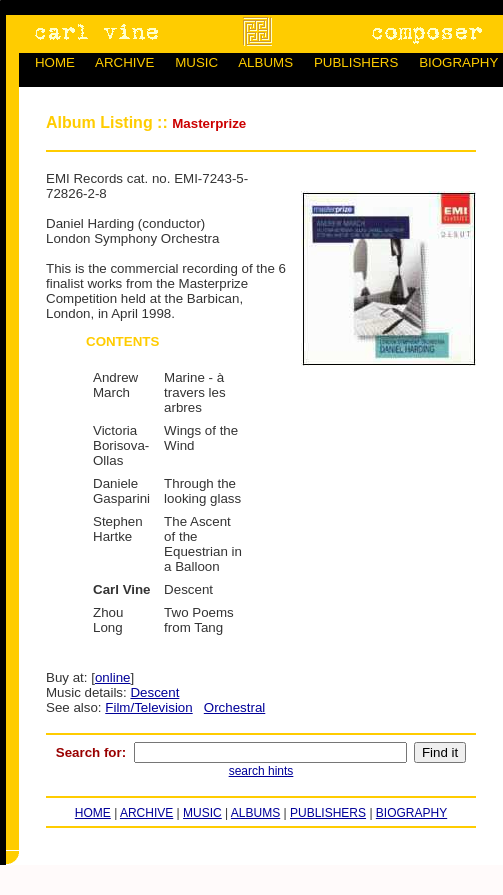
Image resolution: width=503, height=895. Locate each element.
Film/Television (148, 707)
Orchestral (234, 707)
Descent (154, 692)
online (113, 677)
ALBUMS (265, 62)
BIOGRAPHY (458, 62)
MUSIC (196, 62)
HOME (55, 62)
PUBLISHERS (356, 62)
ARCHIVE (124, 62)
